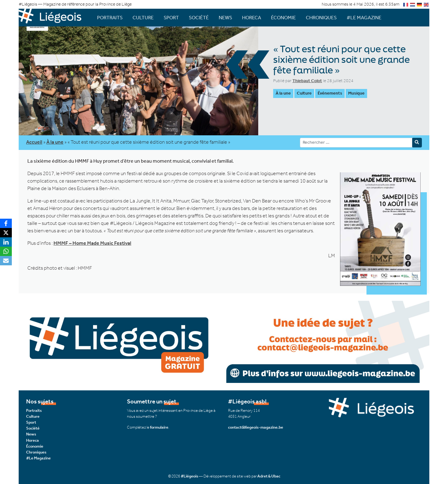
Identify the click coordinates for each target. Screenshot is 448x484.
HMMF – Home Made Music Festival (92, 243)
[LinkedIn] (6, 242)
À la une (283, 93)
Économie (283, 18)
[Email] (6, 261)
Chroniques (321, 18)
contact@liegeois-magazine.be (256, 427)
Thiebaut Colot (307, 81)
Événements (330, 93)
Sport (171, 18)
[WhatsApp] (6, 251)
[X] (6, 233)
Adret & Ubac (269, 476)
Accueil (34, 142)
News (225, 18)
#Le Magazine (364, 18)
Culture (143, 18)
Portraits (110, 18)
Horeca (252, 18)
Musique (356, 93)
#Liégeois (189, 476)
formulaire (159, 427)
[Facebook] (6, 223)
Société (199, 18)
